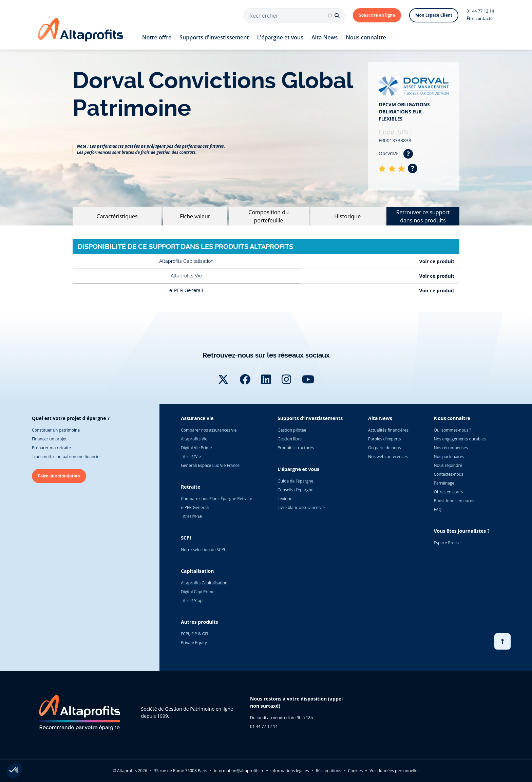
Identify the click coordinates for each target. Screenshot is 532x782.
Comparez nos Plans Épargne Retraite (216, 499)
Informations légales (290, 771)
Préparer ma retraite (51, 448)
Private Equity (194, 643)
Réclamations (329, 771)
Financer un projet (49, 439)
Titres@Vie (191, 457)
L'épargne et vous (280, 37)
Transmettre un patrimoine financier (66, 457)
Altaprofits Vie (194, 439)
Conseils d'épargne (296, 490)
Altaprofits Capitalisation (204, 583)
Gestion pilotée (292, 430)
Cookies (356, 771)
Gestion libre (290, 439)
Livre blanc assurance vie (301, 507)
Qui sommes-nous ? (453, 430)
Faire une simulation (59, 476)
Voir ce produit (437, 261)
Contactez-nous (449, 474)
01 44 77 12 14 (480, 11)
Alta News (325, 37)
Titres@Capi (192, 601)
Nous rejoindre (448, 465)
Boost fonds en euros (454, 501)
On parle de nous (384, 448)
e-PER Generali (195, 507)
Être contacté (480, 19)
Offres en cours (449, 492)
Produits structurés (296, 448)
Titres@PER (192, 516)
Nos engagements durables (460, 439)
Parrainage (444, 483)
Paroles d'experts (385, 439)
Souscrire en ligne (377, 15)
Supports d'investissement (214, 37)
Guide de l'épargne (295, 481)
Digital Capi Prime (198, 592)
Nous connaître (366, 37)
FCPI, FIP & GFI (195, 634)
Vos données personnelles (394, 771)
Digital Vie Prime (196, 448)
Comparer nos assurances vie (209, 430)
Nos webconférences (388, 457)
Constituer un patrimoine (56, 430)
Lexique (285, 499)
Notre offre (157, 37)
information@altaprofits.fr (239, 771)
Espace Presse (447, 543)
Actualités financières (388, 430)
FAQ (438, 510)
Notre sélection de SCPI (203, 550)
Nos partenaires (449, 457)
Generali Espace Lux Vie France (210, 465)
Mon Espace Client (434, 15)
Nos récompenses (451, 448)
